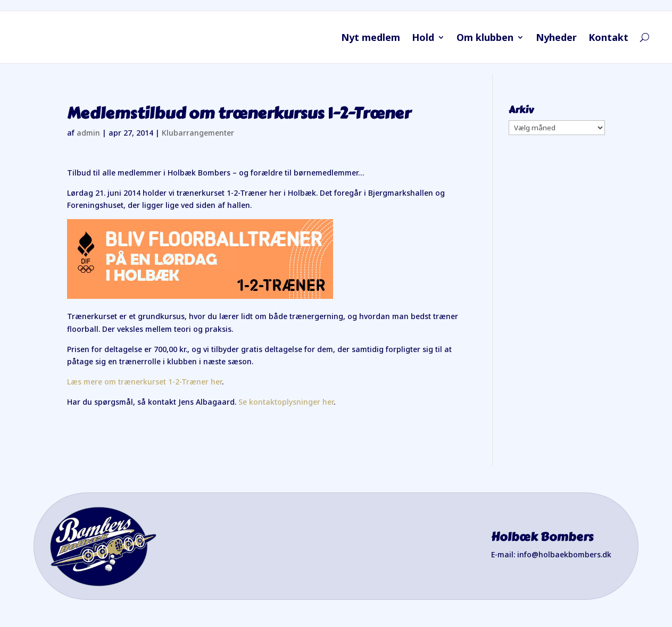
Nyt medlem (371, 39)
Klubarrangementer (198, 133)
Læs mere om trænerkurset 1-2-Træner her (144, 382)
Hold (423, 39)
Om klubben (485, 39)
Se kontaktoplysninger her (286, 402)
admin (88, 133)
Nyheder (556, 39)
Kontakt (608, 39)
